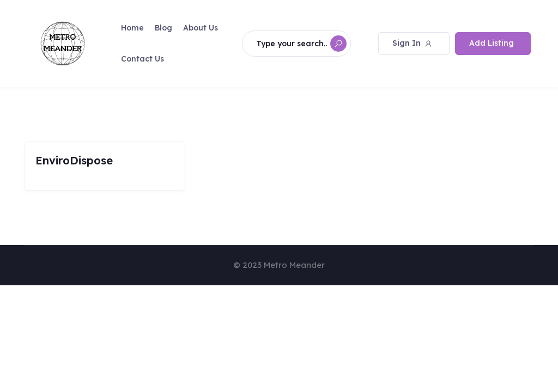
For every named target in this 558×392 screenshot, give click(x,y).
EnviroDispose (74, 160)
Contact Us (142, 59)
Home (132, 28)
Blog (163, 28)
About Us (201, 28)
